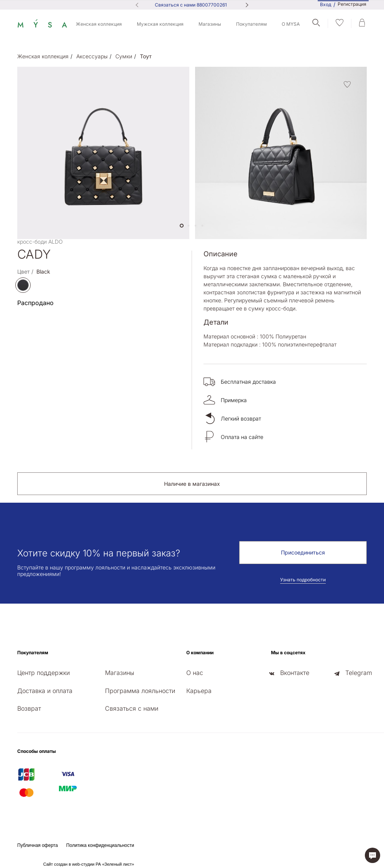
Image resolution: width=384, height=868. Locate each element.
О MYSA (291, 24)
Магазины (210, 24)
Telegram (359, 673)
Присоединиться (303, 552)
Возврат (29, 708)
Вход (326, 4)
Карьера (199, 691)
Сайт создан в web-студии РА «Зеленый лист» (89, 864)
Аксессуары (92, 56)
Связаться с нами (132, 708)
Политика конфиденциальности (100, 845)
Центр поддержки (43, 673)
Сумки (124, 56)
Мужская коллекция (160, 24)
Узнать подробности (303, 580)
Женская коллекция (99, 24)
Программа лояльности (140, 691)
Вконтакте (295, 673)
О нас (195, 673)
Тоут (146, 56)
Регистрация (352, 4)
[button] (182, 226)
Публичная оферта (38, 845)
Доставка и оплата (45, 691)
